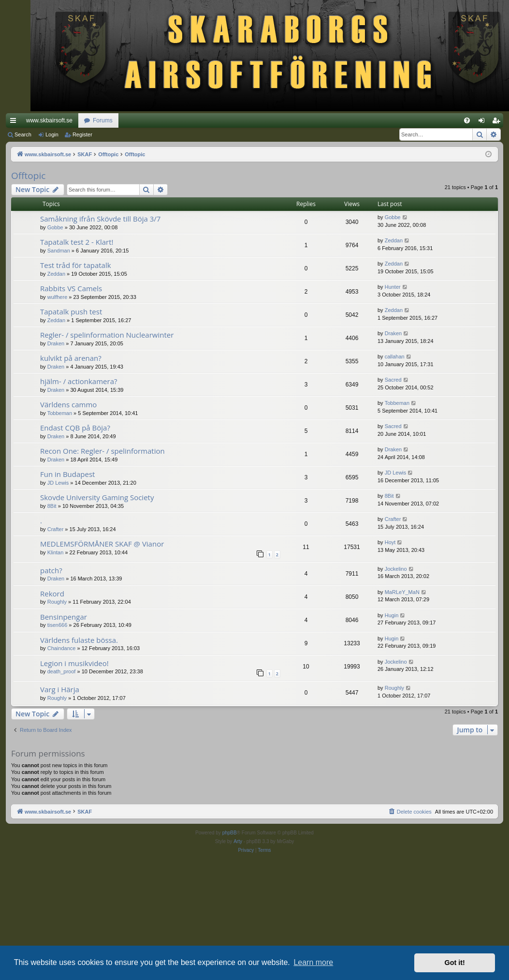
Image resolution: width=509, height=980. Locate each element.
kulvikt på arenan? (71, 358)
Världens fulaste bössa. (79, 640)
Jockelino (396, 569)
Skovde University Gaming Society (97, 497)
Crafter (56, 529)
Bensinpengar (64, 617)
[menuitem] (467, 120)
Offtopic (28, 176)
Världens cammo (68, 404)
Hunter (393, 287)
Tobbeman (60, 413)
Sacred (393, 380)
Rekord (52, 594)
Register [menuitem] (498, 122)
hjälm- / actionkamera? (79, 381)
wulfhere (58, 297)
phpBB (230, 833)
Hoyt (390, 542)
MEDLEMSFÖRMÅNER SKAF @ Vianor (102, 544)
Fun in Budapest (67, 474)
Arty (238, 841)
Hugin (392, 615)
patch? (51, 570)
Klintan (56, 552)
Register (82, 134)
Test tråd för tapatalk (76, 265)
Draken (56, 343)
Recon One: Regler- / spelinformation (102, 451)
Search (23, 134)
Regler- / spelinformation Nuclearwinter (107, 335)
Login (52, 134)
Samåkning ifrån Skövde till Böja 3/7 (100, 219)
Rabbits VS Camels (71, 288)
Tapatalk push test (71, 312)
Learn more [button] (313, 962)
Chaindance (62, 648)
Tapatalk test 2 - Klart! (77, 242)
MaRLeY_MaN (402, 592)
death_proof (62, 671)
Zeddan (394, 240)
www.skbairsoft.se (49, 120)
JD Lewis (58, 483)
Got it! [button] (455, 963)
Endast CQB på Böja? (75, 428)
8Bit (52, 506)
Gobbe (55, 227)
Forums (103, 120)
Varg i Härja (60, 689)
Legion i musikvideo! (74, 663)
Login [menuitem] (484, 122)
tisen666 (58, 625)
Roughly (57, 602)
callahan (395, 356)
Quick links (15, 122)
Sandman (59, 251)
